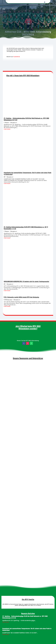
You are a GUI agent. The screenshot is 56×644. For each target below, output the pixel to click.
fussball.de (17, 57)
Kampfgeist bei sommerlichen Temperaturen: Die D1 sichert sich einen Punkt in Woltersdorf (28, 174)
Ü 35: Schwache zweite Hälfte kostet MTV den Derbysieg (21, 297)
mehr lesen (7, 129)
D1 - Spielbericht (9, 177)
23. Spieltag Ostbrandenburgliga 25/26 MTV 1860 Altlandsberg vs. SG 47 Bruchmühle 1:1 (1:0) (26, 228)
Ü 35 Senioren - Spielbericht (12, 300)
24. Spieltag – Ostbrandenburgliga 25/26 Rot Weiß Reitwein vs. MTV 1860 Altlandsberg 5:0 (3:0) (26, 119)
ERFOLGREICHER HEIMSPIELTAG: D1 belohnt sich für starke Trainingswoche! (26, 282)
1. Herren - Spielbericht (10, 123)
